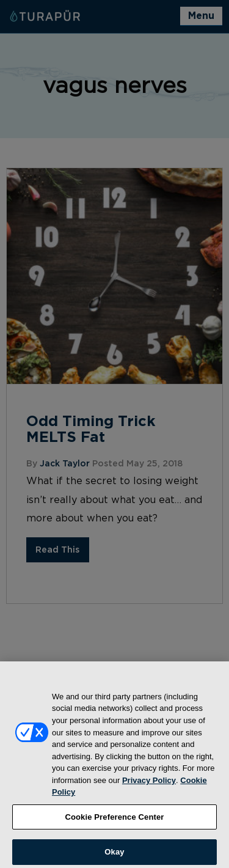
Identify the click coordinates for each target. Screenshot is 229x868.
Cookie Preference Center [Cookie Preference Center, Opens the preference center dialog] (114, 821)
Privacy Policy (149, 784)
